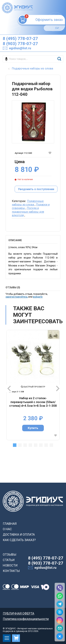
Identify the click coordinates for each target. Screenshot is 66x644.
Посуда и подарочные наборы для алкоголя (28, 212)
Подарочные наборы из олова (28, 203)
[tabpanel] (33, 385)
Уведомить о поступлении (36, 189)
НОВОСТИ (10, 565)
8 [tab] (51, 445)
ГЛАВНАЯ (10, 524)
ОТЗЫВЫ (10, 554)
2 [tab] (20, 445)
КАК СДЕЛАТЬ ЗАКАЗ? (19, 540)
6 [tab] (41, 445)
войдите (38, 297)
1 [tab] (15, 445)
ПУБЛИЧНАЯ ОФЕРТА (19, 613)
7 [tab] (46, 445)
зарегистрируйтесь (17, 297)
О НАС (7, 529)
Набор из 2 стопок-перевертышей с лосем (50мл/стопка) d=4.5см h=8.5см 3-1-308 (33, 402)
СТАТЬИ (9, 560)
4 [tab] (30, 445)
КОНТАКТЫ (11, 571)
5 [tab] (36, 445)
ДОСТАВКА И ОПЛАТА (19, 534)
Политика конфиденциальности (26, 619)
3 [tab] (25, 445)
